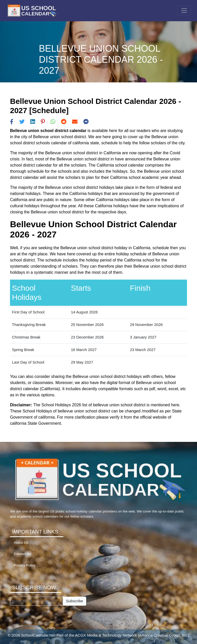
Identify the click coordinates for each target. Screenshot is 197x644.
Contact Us (22, 554)
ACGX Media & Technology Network (106, 635)
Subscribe (75, 601)
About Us (21, 543)
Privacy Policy (25, 565)
